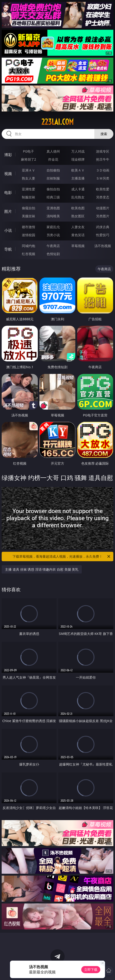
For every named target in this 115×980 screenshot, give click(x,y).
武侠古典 (103, 227)
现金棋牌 (78, 159)
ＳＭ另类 (103, 178)
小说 (8, 230)
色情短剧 (53, 254)
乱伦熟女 (78, 197)
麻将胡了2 (29, 159)
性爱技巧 (103, 235)
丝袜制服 (53, 178)
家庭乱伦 (53, 227)
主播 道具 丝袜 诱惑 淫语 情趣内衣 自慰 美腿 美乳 (42, 569)
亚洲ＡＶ (29, 170)
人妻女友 (78, 227)
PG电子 (28, 151)
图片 (8, 211)
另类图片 (103, 216)
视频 (8, 174)
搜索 (104, 134)
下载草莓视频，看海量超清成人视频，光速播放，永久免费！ (62, 556)
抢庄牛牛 (103, 159)
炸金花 (53, 159)
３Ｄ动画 (103, 170)
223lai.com (57, 122)
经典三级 (53, 197)
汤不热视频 (103, 246)
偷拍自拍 (53, 189)
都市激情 (29, 227)
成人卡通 (78, 189)
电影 (8, 193)
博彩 (8, 155)
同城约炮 (29, 246)
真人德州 (53, 151)
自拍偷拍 (53, 170)
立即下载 (91, 969)
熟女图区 (78, 216)
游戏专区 (103, 151)
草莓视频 (78, 246)
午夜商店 (53, 246)
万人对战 (78, 151)
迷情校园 (29, 235)
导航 (8, 249)
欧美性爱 (103, 189)
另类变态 (103, 197)
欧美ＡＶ (78, 170)
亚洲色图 (53, 208)
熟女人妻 (29, 178)
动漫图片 (103, 208)
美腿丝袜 (29, 216)
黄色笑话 (78, 235)
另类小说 (53, 235)
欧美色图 (78, 208)
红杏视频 (29, 254)
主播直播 (78, 178)
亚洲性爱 (29, 189)
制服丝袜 (29, 197)
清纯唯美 (53, 216)
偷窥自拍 (29, 208)
